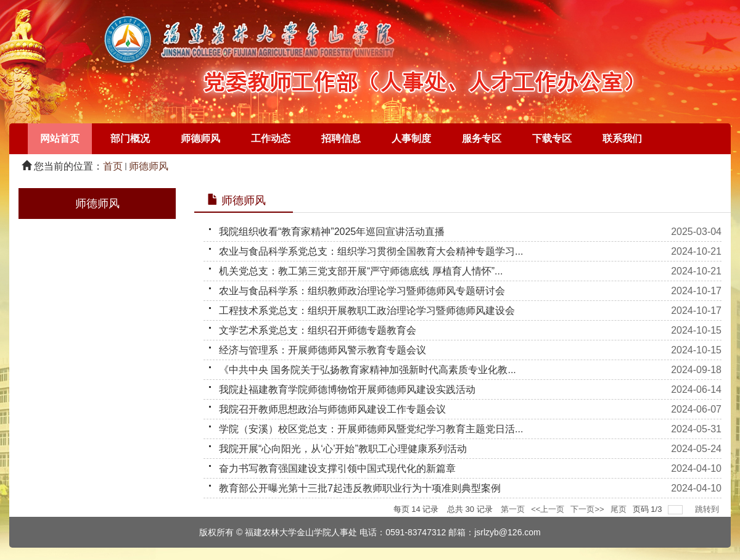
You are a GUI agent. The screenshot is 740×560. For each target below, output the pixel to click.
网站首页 (60, 138)
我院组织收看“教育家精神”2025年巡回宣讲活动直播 (332, 232)
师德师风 (200, 138)
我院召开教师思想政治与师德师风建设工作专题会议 (332, 409)
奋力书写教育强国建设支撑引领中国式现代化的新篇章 (337, 468)
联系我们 (622, 138)
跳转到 (708, 509)
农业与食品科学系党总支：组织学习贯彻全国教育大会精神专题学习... (371, 251)
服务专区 (482, 138)
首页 (113, 166)
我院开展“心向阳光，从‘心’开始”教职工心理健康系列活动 (343, 449)
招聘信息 (341, 138)
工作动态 (271, 138)
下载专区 (552, 138)
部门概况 (130, 138)
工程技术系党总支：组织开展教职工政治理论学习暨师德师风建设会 (367, 311)
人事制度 (411, 138)
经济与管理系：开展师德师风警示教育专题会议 (323, 350)
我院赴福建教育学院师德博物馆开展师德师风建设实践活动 (347, 389)
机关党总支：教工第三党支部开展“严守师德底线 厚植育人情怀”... (361, 271)
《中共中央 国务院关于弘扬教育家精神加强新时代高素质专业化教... (368, 370)
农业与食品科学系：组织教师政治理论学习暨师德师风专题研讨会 (362, 291)
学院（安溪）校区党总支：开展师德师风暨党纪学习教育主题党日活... (371, 429)
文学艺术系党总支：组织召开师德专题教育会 (318, 330)
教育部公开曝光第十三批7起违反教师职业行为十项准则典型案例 (360, 488)
